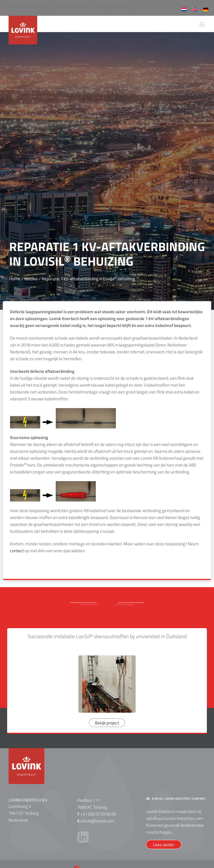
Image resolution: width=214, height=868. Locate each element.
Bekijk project (107, 723)
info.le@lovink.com (114, 6)
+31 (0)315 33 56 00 (74, 6)
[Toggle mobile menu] (202, 25)
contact (17, 551)
